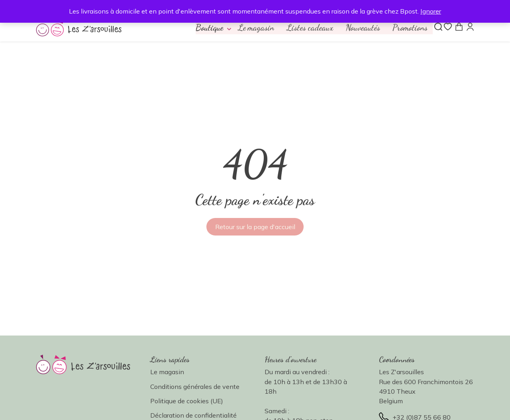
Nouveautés (360, 28)
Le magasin (249, 28)
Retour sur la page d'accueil (255, 228)
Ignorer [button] (431, 11)
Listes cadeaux (305, 28)
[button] (206, 28)
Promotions (409, 28)
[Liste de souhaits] (448, 27)
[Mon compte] (470, 27)
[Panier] (459, 27)
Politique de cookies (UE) (187, 402)
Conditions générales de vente (195, 387)
